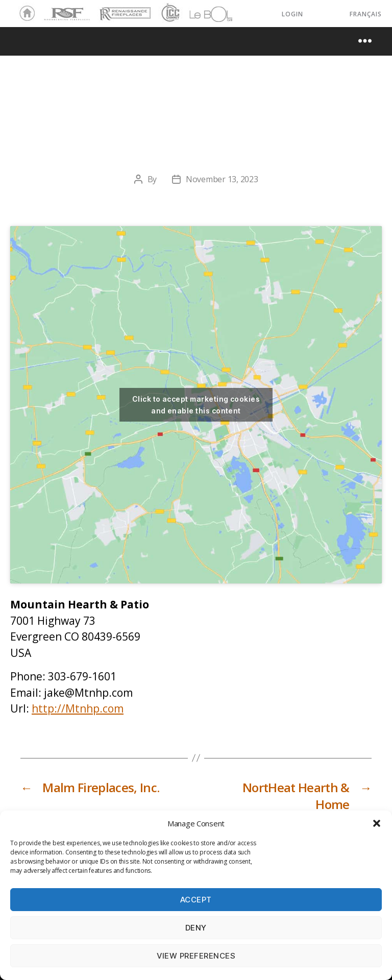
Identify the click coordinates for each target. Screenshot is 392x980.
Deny (196, 928)
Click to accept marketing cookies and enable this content (196, 405)
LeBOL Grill (202, 14)
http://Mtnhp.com (78, 708)
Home (24, 14)
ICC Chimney (169, 14)
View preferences (196, 956)
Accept (196, 900)
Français (366, 14)
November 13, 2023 (222, 179)
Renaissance (124, 9)
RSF (49, 9)
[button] (377, 823)
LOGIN (292, 14)
